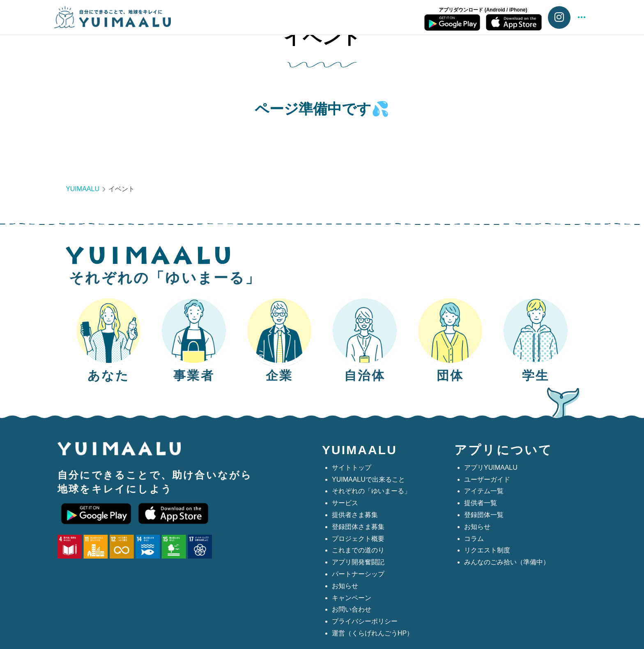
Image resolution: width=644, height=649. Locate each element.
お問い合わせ (352, 609)
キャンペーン (352, 598)
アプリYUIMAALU (491, 468)
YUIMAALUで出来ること (368, 479)
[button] (581, 17)
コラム (474, 539)
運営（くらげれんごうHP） (373, 633)
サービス (345, 503)
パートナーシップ (358, 574)
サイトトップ (352, 468)
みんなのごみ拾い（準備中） (507, 562)
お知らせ (345, 586)
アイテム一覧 (484, 491)
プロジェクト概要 (358, 539)
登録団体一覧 (484, 515)
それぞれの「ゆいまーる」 (371, 491)
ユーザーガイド (487, 479)
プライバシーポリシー (365, 621)
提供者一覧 (481, 503)
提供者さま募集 (355, 515)
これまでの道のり (358, 550)
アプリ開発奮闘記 (358, 562)
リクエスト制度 (487, 550)
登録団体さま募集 (358, 527)
